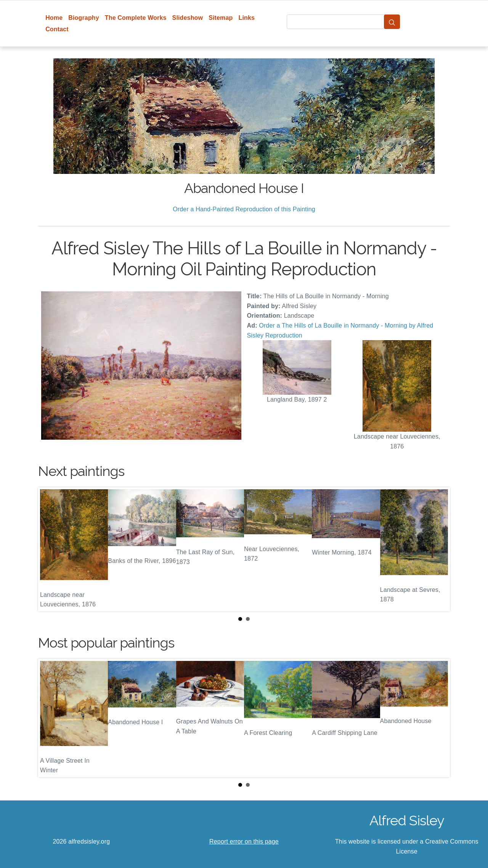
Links (247, 18)
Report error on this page (244, 841)
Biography (84, 18)
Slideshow (188, 18)
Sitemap (221, 18)
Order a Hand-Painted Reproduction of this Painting (244, 209)
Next (438, 550)
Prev (50, 550)
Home (54, 18)
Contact (57, 29)
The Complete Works (136, 18)
